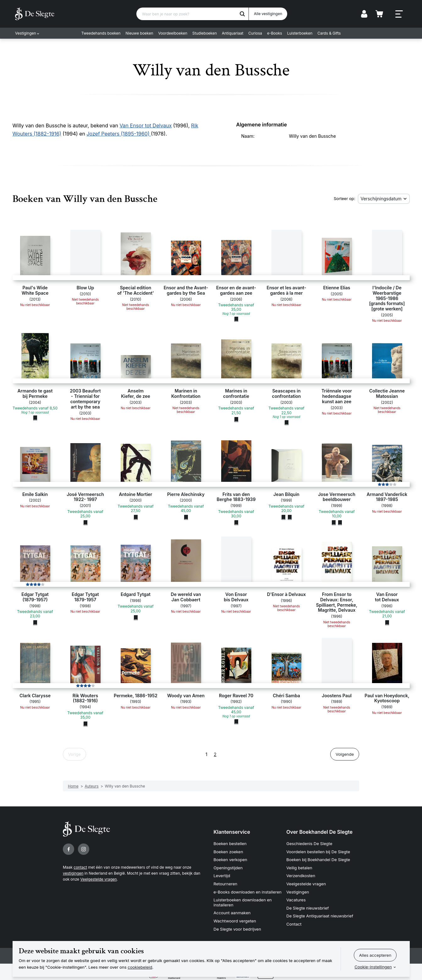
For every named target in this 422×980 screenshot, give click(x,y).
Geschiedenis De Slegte (309, 844)
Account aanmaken (232, 913)
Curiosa (255, 33)
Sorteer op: (345, 198)
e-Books (275, 33)
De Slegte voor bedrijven (237, 929)
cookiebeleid (140, 967)
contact (80, 867)
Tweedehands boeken (101, 33)
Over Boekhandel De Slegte (319, 832)
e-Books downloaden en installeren (248, 892)
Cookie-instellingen (373, 967)
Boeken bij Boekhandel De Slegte (318, 860)
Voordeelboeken (173, 33)
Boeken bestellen (230, 844)
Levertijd (222, 876)
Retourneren (226, 884)
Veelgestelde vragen (98, 879)
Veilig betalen (299, 868)
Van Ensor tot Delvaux (145, 125)
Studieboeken (205, 33)
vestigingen (73, 873)
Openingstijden (228, 868)
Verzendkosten (301, 876)
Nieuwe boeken (140, 33)
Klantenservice (232, 832)
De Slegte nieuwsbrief (307, 908)
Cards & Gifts (329, 33)
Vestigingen (26, 33)
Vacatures (296, 900)
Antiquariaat (233, 33)
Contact (294, 924)
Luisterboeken (300, 33)
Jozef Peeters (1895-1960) (119, 134)
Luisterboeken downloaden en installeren (243, 902)
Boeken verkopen (230, 860)
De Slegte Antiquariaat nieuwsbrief (320, 916)
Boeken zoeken (228, 852)
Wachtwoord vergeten (235, 921)
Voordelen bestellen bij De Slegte (318, 852)
